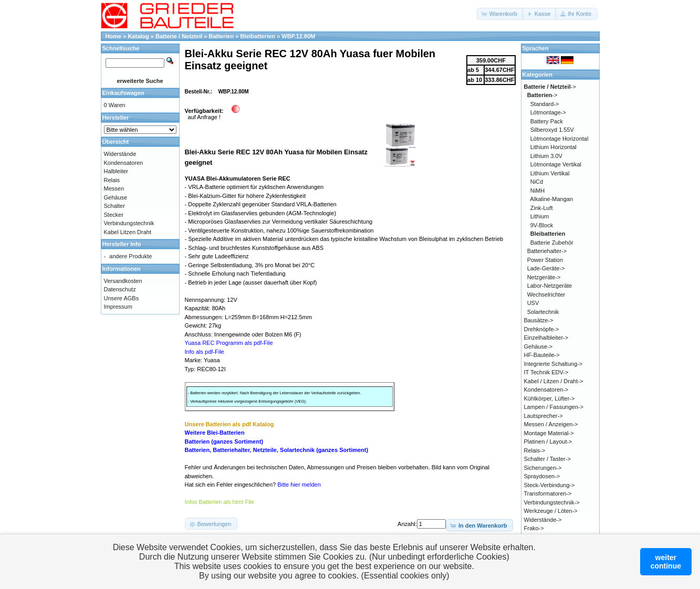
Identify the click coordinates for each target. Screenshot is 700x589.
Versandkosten (123, 281)
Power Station (545, 260)
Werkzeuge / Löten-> (551, 511)
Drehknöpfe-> (542, 329)
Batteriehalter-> (547, 251)
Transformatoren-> (548, 493)
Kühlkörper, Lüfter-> (550, 398)
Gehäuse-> (539, 346)
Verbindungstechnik (129, 223)
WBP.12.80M (298, 36)
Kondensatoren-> (546, 390)
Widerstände (120, 154)
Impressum (118, 307)
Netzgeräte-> (544, 277)
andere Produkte (130, 256)
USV (533, 303)
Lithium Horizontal (553, 147)
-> (550, 87)
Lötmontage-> (548, 112)
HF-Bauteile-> (542, 355)
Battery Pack (547, 121)
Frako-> (534, 528)
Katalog (138, 36)
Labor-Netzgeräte (550, 286)
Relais (112, 180)
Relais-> (535, 450)
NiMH (538, 191)
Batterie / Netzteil (179, 36)
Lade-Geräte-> (546, 268)
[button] (500, 14)
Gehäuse (116, 197)
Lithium (540, 216)
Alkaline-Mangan (551, 199)
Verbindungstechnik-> (552, 502)
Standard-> (545, 104)
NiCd (537, 182)
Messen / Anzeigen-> (551, 424)
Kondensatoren (124, 163)
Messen (114, 188)
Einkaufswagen (123, 93)
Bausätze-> (539, 320)
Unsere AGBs (122, 298)
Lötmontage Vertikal (556, 164)
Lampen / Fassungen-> (554, 407)
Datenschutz (120, 289)
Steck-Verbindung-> (550, 485)
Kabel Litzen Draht (128, 232)
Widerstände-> (543, 520)
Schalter (114, 206)
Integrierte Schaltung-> (553, 364)
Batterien (221, 36)
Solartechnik (543, 312)
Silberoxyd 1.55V (552, 130)
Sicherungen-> (543, 468)
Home (114, 36)
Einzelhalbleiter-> (546, 338)
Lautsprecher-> (544, 416)
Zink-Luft (542, 208)
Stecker (114, 215)
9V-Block (542, 225)
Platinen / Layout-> (548, 441)
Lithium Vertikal (550, 173)
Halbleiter (116, 171)
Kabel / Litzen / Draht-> (554, 381)
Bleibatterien (258, 36)
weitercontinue (666, 562)
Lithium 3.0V (546, 156)
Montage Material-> (549, 433)
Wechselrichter (546, 294)
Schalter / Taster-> (547, 459)
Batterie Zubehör (552, 243)
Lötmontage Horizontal (560, 139)
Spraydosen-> (542, 476)
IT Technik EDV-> (546, 372)
